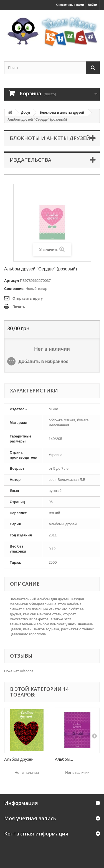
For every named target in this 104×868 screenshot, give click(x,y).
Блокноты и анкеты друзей (62, 113)
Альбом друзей (19, 759)
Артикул (12, 281)
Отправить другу (28, 298)
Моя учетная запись (30, 818)
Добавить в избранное (43, 361)
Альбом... (64, 759)
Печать (19, 307)
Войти (92, 5)
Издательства (31, 160)
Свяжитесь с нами (70, 5)
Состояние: (14, 289)
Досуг (26, 113)
